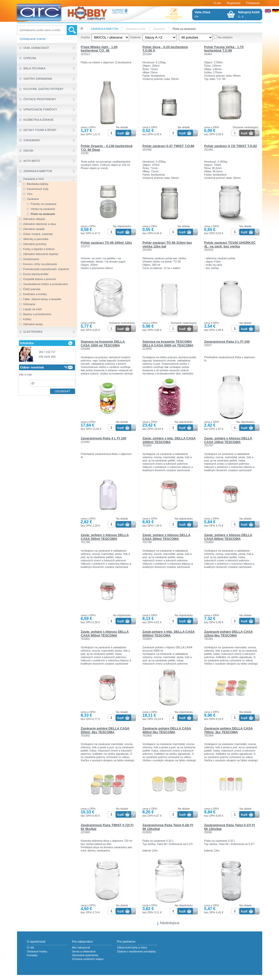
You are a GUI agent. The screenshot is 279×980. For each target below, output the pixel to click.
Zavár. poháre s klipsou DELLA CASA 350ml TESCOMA (166, 537)
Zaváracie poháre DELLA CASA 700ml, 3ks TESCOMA (229, 730)
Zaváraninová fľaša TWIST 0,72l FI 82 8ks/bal (107, 827)
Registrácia (233, 3)
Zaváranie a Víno (136, 29)
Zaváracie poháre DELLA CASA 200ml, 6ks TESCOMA (105, 730)
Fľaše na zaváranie (184, 29)
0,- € (249, 14)
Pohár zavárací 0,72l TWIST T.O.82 (231, 146)
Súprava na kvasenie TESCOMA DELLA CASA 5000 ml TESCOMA (168, 343)
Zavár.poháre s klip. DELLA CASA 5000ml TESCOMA (169, 633)
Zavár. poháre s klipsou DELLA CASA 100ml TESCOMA (228, 440)
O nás (217, 3)
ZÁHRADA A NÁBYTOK (104, 29)
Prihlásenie (253, 3)
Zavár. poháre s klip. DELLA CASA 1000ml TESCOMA (169, 440)
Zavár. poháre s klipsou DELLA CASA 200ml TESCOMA (105, 537)
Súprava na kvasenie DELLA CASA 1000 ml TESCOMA (103, 343)
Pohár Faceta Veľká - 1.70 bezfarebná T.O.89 (224, 49)
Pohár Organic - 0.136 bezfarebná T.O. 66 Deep (107, 148)
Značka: (86, 37)
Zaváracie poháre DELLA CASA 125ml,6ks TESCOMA (229, 633)
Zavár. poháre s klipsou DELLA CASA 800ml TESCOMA (105, 633)
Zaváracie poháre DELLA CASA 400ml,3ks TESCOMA (167, 730)
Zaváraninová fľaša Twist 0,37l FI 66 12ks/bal (230, 827)
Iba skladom (225, 37)
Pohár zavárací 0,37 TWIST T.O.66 (168, 146)
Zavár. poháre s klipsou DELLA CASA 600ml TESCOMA (228, 537)
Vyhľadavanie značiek (33, 39)
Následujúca (170, 923)
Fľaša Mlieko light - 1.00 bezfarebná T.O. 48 (99, 49)
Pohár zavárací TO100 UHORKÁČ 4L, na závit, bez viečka (230, 244)
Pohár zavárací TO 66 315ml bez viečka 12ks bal (167, 244)
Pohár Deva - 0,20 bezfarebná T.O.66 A (165, 49)
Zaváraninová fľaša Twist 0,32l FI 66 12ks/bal (168, 827)
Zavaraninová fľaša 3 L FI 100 (227, 342)
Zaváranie (159, 29)
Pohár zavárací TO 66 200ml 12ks (106, 243)
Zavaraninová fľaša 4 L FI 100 (104, 438)
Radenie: (136, 37)
